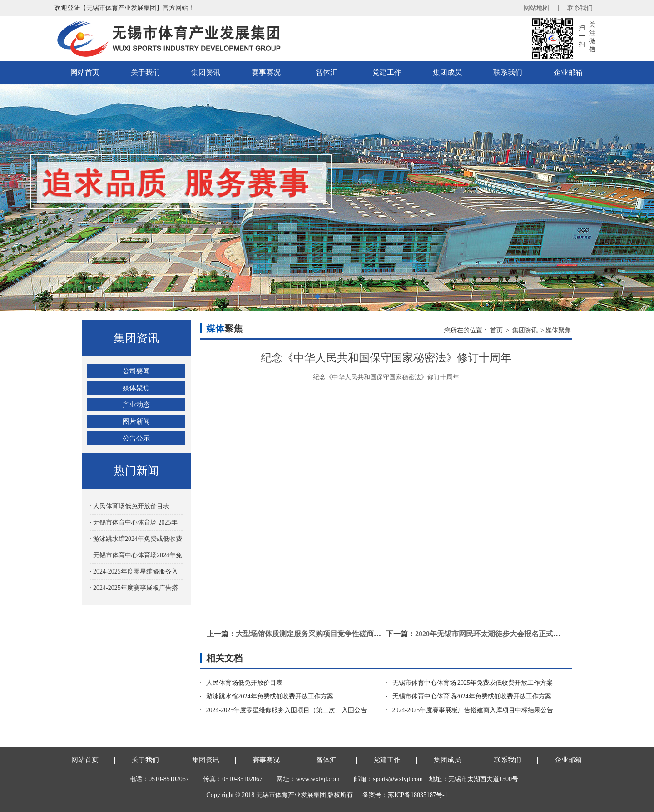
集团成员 (447, 72)
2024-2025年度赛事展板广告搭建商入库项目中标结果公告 (473, 710)
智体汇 (327, 72)
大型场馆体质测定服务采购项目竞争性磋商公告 (312, 634)
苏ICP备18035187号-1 (418, 795)
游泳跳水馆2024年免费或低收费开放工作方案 (270, 696)
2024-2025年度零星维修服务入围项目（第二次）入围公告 (287, 710)
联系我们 (580, 8)
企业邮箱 (568, 72)
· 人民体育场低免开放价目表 (130, 506)
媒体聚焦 (136, 388)
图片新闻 (136, 421)
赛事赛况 (266, 72)
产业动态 (136, 405)
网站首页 (85, 72)
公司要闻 (136, 371)
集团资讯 (206, 72)
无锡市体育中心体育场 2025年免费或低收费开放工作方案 (473, 683)
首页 (496, 330)
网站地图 (536, 8)
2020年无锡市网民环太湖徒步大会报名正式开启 (491, 634)
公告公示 (136, 438)
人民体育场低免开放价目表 (244, 683)
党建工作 (387, 72)
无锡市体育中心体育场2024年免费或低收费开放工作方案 (472, 696)
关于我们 (145, 72)
